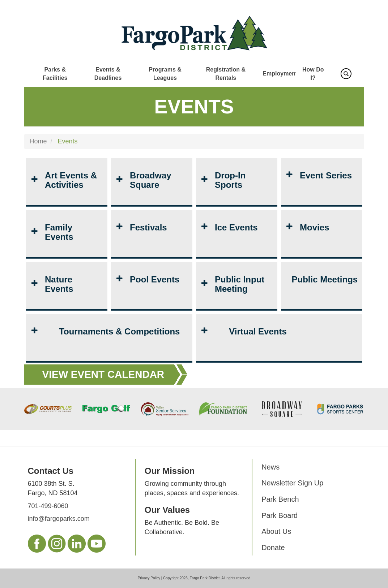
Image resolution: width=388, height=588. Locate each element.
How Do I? (313, 74)
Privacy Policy (149, 578)
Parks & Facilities (55, 74)
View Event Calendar (103, 374)
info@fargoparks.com (59, 519)
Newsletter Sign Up (292, 483)
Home (38, 141)
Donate (273, 548)
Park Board (280, 515)
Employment (280, 73)
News (270, 467)
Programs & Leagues (165, 74)
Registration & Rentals (226, 74)
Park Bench (280, 499)
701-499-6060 (48, 506)
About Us (276, 531)
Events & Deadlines (108, 74)
